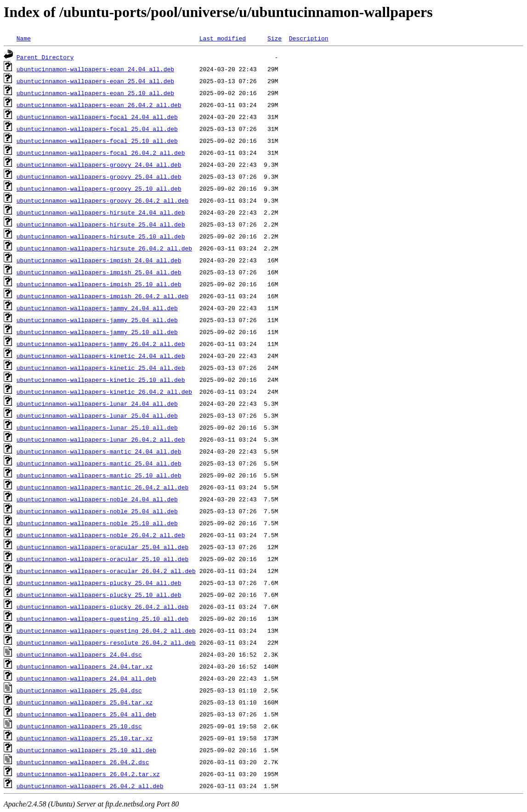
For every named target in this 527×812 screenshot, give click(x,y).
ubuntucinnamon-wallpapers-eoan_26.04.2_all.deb (99, 105)
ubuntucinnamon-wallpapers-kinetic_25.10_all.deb (101, 380)
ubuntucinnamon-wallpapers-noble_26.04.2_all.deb (101, 535)
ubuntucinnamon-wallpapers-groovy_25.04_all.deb (99, 176)
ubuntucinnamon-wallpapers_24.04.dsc (79, 654)
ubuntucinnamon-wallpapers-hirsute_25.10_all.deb (101, 236)
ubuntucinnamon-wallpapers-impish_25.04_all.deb (99, 272)
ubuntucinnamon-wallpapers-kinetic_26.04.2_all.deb (104, 392)
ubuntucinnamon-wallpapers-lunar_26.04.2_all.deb (101, 439)
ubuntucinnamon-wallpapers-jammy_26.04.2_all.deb (101, 344)
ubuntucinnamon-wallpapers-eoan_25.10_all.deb (95, 93)
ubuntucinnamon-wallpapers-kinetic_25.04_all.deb (101, 368)
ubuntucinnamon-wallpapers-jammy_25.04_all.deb (97, 320)
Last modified (223, 38)
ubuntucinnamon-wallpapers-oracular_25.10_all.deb (102, 559)
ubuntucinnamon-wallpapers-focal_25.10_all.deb (97, 141)
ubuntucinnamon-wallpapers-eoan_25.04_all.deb (95, 81)
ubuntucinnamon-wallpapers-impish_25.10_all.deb (99, 284)
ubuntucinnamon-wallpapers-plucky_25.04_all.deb (99, 583)
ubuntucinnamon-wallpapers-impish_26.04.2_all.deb (102, 296)
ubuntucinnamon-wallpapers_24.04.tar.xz (85, 666)
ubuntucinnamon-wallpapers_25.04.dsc (79, 690)
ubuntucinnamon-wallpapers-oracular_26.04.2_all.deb (106, 571)
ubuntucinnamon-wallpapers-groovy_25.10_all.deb (99, 188)
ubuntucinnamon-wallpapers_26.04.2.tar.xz (88, 774)
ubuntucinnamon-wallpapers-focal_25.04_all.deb (97, 129)
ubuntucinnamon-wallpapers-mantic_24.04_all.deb (99, 451)
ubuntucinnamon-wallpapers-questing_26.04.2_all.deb (106, 630)
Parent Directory (45, 57)
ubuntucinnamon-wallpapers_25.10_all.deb (86, 750)
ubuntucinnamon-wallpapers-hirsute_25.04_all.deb (101, 224)
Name (24, 38)
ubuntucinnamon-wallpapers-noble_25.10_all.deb (97, 523)
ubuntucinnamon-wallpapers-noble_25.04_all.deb (97, 511)
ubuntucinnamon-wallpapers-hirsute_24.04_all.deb (101, 212)
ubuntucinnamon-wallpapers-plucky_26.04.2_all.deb (102, 607)
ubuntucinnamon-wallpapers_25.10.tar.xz (85, 738)
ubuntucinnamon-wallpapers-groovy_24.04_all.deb (99, 165)
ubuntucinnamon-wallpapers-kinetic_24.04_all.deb (101, 356)
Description (309, 38)
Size (275, 38)
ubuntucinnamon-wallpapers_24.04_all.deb (86, 678)
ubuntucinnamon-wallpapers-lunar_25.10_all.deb (97, 427)
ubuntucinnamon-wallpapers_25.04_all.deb (86, 714)
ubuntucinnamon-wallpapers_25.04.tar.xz (85, 702)
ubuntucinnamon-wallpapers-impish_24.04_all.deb (99, 260)
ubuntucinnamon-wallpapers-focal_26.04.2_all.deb (101, 153)
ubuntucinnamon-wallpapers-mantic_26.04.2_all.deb (102, 487)
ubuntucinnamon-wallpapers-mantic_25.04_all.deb (99, 463)
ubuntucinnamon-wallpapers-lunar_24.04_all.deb (97, 403)
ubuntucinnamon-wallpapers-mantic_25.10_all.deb (99, 475)
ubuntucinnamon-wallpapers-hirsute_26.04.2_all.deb (104, 248)
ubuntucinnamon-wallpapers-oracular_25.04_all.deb (102, 547)
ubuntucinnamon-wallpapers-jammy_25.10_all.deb (97, 332)
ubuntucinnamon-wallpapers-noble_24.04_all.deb (97, 499)
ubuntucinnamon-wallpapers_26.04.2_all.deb (90, 786)
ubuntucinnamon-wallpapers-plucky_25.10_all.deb (99, 595)
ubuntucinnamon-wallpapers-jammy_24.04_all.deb (97, 308)
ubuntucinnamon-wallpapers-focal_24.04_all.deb (97, 117)
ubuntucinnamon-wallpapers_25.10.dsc (79, 726)
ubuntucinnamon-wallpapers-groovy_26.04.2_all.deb (102, 200)
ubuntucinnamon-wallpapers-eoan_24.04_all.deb (95, 69)
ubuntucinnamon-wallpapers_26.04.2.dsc (83, 762)
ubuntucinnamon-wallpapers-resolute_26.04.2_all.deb (106, 642)
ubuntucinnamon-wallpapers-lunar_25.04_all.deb (97, 415)
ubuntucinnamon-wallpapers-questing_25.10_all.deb (102, 619)
